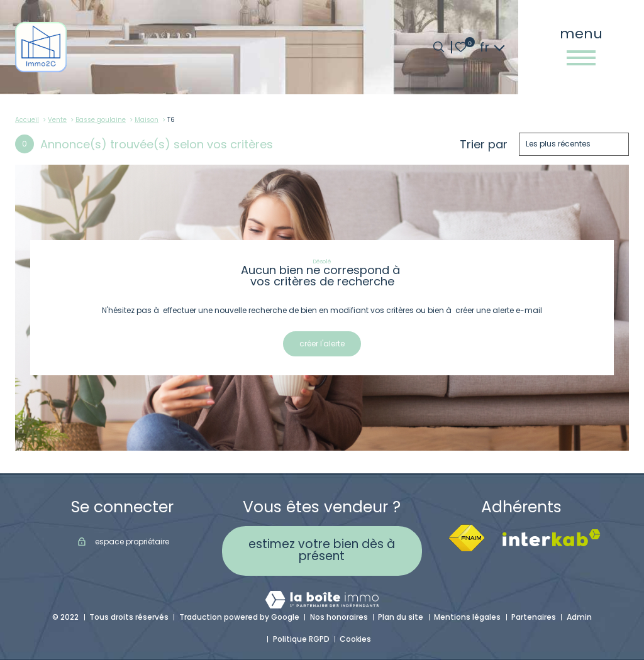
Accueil (27, 120)
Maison (147, 120)
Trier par (484, 145)
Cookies (355, 639)
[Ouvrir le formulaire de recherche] (439, 47)
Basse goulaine (101, 120)
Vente (57, 120)
